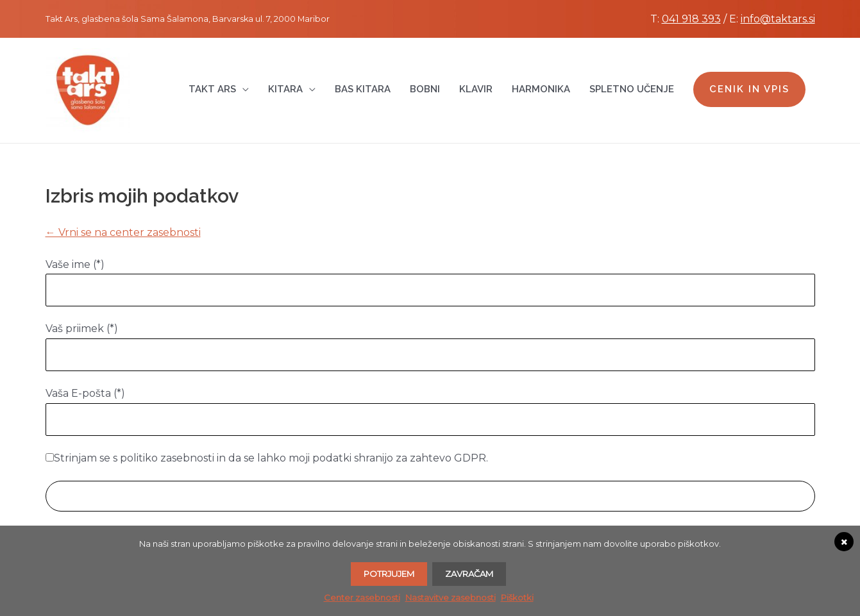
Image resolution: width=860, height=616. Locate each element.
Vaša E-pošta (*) (85, 393)
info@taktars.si (778, 19)
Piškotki (517, 597)
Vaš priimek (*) (82, 329)
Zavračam (469, 574)
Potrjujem (389, 574)
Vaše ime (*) (75, 264)
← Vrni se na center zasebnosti (123, 232)
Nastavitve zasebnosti (451, 597)
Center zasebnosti (362, 597)
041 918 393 (691, 19)
